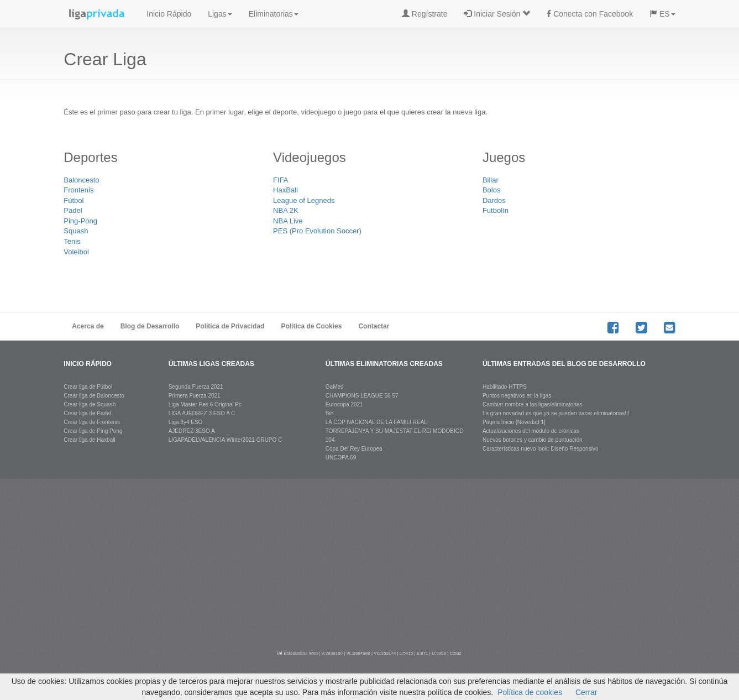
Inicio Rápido (169, 14)
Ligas (220, 14)
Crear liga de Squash (90, 404)
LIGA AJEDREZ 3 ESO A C (202, 413)
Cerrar (586, 692)
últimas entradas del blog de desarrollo (564, 364)
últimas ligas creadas (211, 364)
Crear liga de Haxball (89, 440)
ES (662, 14)
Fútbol (74, 200)
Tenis (72, 241)
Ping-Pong (80, 221)
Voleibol (76, 252)
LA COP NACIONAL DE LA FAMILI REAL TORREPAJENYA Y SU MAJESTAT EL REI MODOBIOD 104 (395, 431)
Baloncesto (81, 180)
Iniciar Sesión (497, 14)
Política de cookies (530, 692)
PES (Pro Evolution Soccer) (317, 231)
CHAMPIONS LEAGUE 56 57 (362, 396)
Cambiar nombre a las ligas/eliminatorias (533, 404)
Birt (330, 413)
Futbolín (496, 210)
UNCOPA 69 (341, 458)
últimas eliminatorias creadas (384, 364)
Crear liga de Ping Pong (93, 431)
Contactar (374, 326)
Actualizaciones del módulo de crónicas (531, 431)
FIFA (281, 180)
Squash (76, 231)
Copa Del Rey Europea (354, 449)
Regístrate (424, 14)
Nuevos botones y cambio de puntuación (533, 440)
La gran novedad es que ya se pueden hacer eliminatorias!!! (556, 413)
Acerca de (88, 326)
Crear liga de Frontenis (92, 422)
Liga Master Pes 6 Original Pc (205, 404)
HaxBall (285, 190)
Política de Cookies (311, 326)
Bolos (492, 190)
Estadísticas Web (298, 653)
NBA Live (288, 221)
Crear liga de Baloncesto (94, 396)
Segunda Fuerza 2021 (196, 387)
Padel (73, 210)
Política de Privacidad (230, 326)
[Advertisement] (370, 562)
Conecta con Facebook (590, 14)
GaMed (335, 387)
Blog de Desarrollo (150, 326)
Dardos (494, 200)
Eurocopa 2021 (344, 404)
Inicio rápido (88, 364)
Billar (491, 180)
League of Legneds (304, 200)
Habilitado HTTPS (505, 387)
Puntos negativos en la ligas (517, 396)
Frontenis (78, 190)
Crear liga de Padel (87, 413)
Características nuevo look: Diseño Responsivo (541, 449)
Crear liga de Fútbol (88, 387)
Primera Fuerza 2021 (195, 396)
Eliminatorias (274, 14)
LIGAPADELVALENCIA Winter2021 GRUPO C (226, 440)
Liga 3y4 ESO (186, 422)
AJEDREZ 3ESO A (192, 431)
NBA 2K (286, 210)
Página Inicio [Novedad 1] (514, 422)
